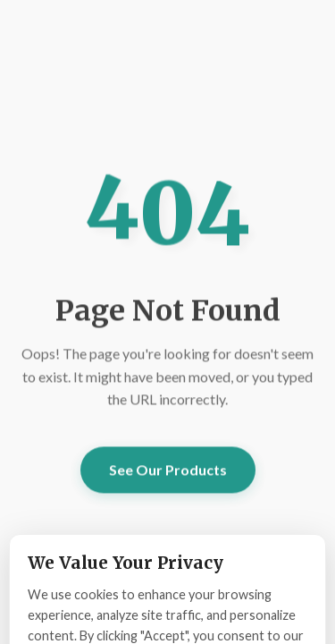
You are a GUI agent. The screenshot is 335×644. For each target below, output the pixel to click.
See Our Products (168, 470)
